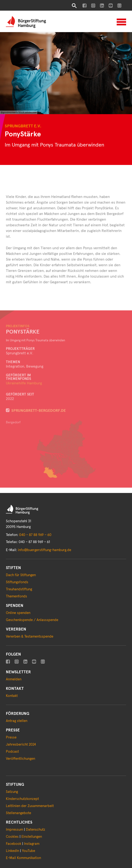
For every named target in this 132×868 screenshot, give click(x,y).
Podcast (12, 752)
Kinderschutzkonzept (22, 799)
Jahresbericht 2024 (21, 745)
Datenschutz (36, 830)
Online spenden (18, 613)
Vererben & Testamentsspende (30, 637)
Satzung (12, 792)
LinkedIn (12, 851)
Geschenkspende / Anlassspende (32, 620)
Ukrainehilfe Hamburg (24, 391)
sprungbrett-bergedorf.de (39, 419)
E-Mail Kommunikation (23, 858)
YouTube (29, 851)
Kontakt (12, 696)
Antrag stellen (17, 721)
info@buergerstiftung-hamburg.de (45, 550)
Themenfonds (16, 596)
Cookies (12, 837)
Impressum (14, 830)
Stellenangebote (19, 813)
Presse (11, 737)
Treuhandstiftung (19, 589)
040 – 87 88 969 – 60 (35, 535)
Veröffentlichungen (21, 759)
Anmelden (14, 679)
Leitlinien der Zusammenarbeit (30, 806)
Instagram (32, 844)
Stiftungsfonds (17, 582)
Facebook (14, 844)
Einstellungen (32, 837)
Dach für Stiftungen (21, 575)
